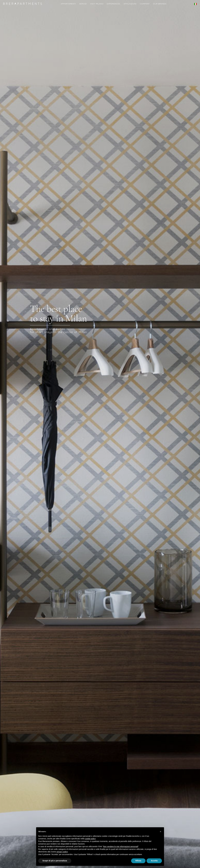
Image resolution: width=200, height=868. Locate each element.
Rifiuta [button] (138, 861)
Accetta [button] (154, 861)
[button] (161, 832)
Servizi (83, 4)
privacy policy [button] (62, 852)
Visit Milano (97, 4)
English (195, 6)
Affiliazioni (130, 4)
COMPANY (145, 4)
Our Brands (160, 4)
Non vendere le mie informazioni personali (121, 846)
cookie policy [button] (90, 839)
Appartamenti (68, 4)
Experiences (114, 4)
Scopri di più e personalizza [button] (55, 861)
